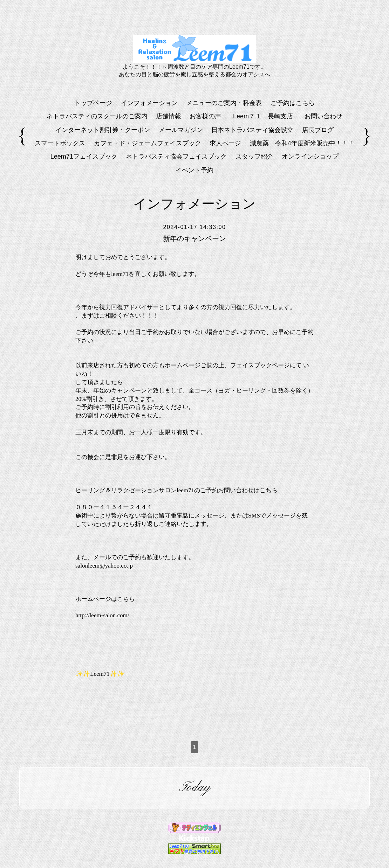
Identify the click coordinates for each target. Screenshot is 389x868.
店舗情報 (169, 116)
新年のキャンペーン (194, 238)
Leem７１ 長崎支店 (266, 116)
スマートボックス (60, 143)
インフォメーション (149, 103)
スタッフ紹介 (254, 157)
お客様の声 (205, 116)
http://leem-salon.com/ (102, 615)
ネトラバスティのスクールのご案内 (97, 116)
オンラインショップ (310, 157)
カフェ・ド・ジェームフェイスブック (148, 143)
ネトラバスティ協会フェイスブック (176, 157)
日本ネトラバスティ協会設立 (252, 130)
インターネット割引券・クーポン (103, 130)
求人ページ (225, 143)
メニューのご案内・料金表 (224, 103)
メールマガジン (181, 130)
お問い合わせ (323, 116)
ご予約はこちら (293, 103)
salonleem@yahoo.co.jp (104, 566)
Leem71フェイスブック (84, 157)
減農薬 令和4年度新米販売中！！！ (302, 143)
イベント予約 (194, 170)
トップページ (93, 103)
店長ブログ (318, 130)
